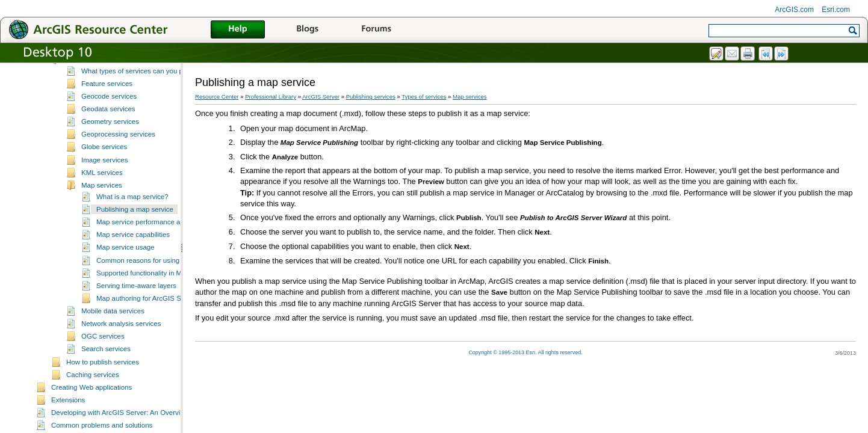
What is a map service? (132, 213)
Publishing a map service (135, 226)
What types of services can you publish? (143, 87)
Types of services (93, 76)
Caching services (93, 391)
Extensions (68, 416)
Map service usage (126, 263)
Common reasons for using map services (159, 277)
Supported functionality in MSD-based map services (176, 289)
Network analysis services (121, 340)
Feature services (107, 100)
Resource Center (217, 97)
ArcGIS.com (794, 10)
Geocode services (109, 112)
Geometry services (110, 138)
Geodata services (108, 125)
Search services (106, 365)
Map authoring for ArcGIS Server (147, 315)
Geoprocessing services (118, 150)
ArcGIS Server (321, 97)
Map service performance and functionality (161, 238)
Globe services (104, 163)
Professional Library (271, 97)
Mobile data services (113, 327)
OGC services (103, 352)
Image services (104, 176)
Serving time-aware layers (136, 302)
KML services (102, 189)
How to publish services (103, 378)
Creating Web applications (91, 404)
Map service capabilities (133, 251)
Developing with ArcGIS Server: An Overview (120, 429)
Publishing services (81, 64)
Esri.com (836, 10)
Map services (102, 201)
